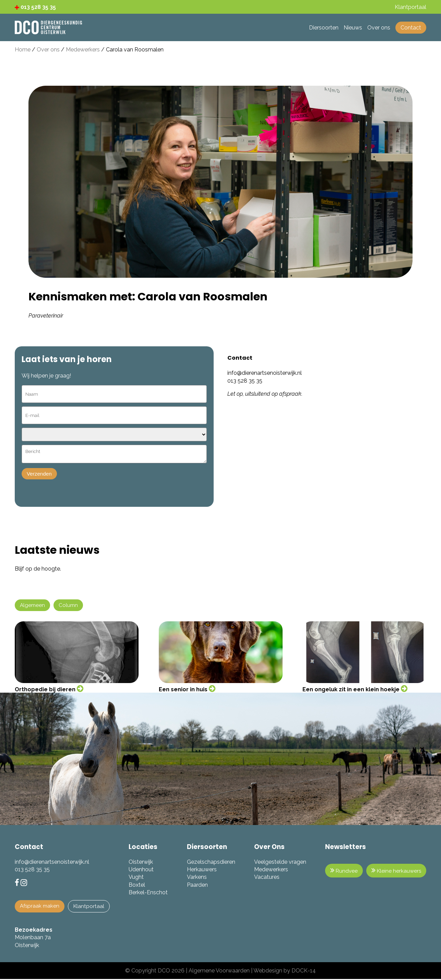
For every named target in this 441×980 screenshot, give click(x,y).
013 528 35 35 (35, 7)
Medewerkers (83, 50)
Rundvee (342, 871)
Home (23, 50)
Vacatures (265, 878)
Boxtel (138, 886)
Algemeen (33, 606)
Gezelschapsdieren (211, 863)
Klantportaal (91, 907)
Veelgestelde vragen (279, 863)
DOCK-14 (304, 972)
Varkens (196, 878)
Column (70, 606)
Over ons (48, 50)
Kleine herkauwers (395, 871)
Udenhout (142, 870)
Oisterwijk (142, 863)
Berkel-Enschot (150, 893)
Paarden (197, 886)
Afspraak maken (40, 907)
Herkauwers (201, 870)
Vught (138, 878)
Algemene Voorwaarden (219, 972)
